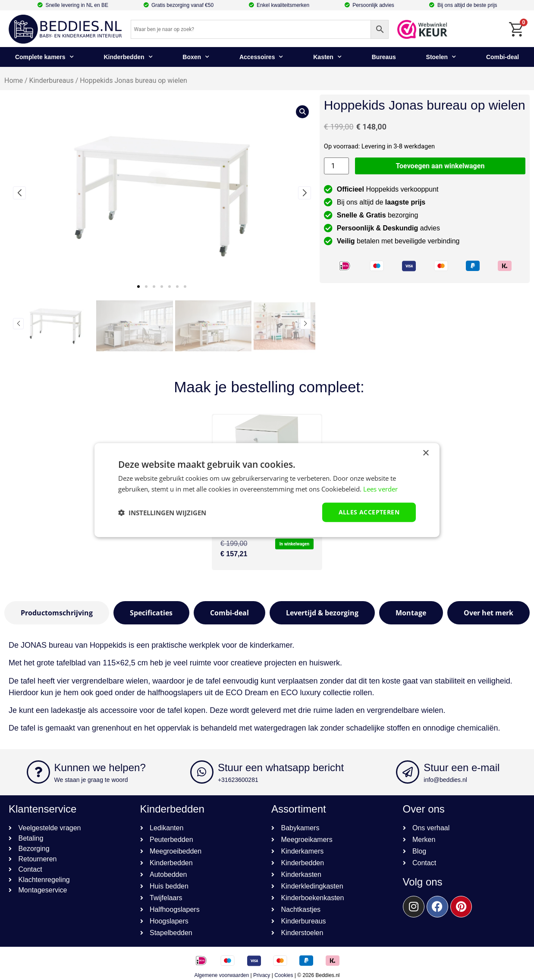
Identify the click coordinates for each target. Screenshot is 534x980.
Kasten (327, 57)
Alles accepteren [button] (369, 512)
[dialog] (267, 490)
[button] (138, 287)
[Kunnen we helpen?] (38, 772)
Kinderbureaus (52, 80)
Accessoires (261, 57)
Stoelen (441, 57)
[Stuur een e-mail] (408, 772)
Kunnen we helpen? (100, 767)
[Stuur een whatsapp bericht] (202, 772)
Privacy (262, 975)
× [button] (426, 453)
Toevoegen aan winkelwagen (440, 166)
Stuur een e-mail (462, 767)
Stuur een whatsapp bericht (281, 767)
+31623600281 (238, 780)
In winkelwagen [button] (294, 544)
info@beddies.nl (445, 780)
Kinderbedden (128, 57)
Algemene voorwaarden (221, 975)
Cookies (284, 975)
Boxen (196, 57)
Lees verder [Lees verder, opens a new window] (380, 488)
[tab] (57, 613)
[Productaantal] (336, 166)
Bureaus (384, 57)
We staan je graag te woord (91, 780)
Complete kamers (44, 57)
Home (14, 80)
